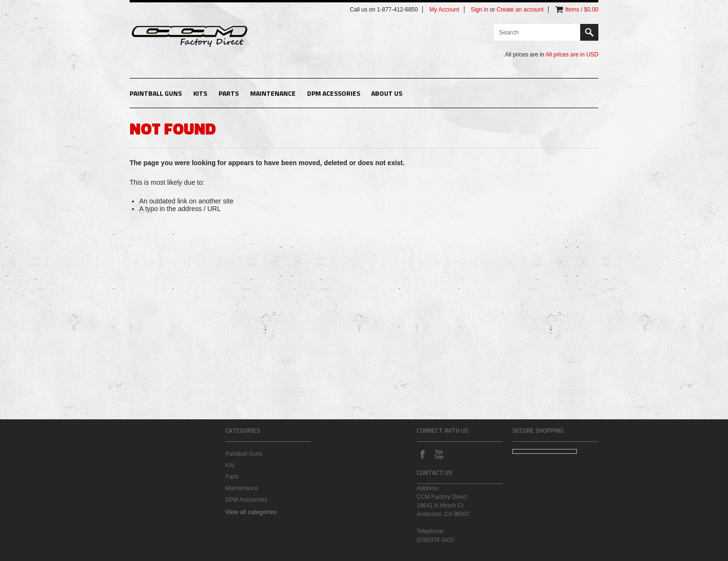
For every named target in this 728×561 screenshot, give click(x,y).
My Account (444, 10)
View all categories (251, 512)
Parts (229, 93)
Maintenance (273, 93)
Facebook (422, 454)
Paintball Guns (156, 93)
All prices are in (572, 55)
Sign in (480, 10)
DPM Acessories (334, 93)
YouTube (439, 454)
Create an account (520, 10)
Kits (200, 93)
